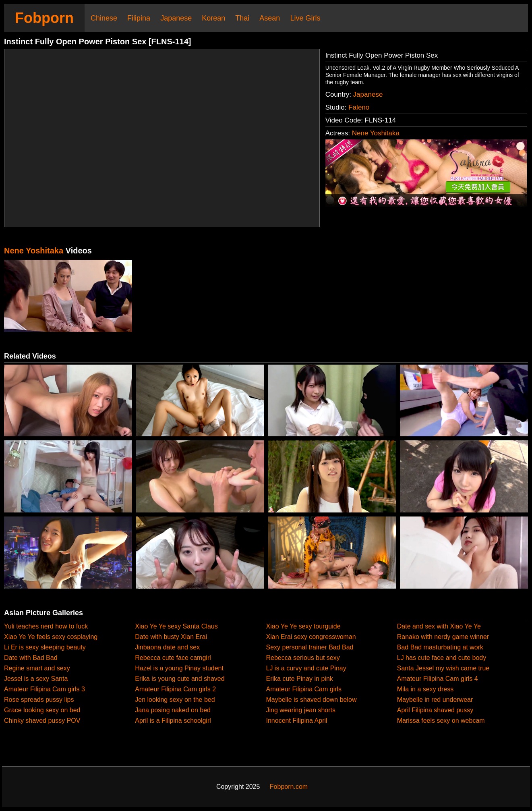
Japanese (176, 18)
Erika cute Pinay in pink (300, 679)
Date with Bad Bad (31, 658)
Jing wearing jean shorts (301, 710)
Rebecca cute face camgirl (173, 658)
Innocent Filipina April (297, 721)
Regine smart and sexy (37, 668)
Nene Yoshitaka (376, 133)
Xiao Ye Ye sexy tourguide (303, 626)
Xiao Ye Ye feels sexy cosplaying (51, 637)
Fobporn (44, 18)
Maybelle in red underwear (435, 700)
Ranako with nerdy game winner (443, 637)
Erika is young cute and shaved (180, 679)
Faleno (359, 107)
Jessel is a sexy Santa (36, 679)
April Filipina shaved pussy (435, 710)
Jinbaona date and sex (167, 647)
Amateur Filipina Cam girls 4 (438, 679)
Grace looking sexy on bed (42, 710)
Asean (270, 18)
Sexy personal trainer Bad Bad (310, 647)
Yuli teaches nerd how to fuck (46, 626)
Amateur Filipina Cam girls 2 (175, 689)
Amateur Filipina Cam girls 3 (45, 689)
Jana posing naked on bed (173, 710)
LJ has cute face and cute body (442, 658)
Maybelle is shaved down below (312, 700)
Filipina (139, 18)
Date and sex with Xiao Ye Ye (439, 626)
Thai (242, 18)
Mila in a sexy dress (425, 689)
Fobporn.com (289, 787)
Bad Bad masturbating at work (440, 647)
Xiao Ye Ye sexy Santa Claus (176, 626)
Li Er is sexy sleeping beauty (45, 647)
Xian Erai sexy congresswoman (311, 637)
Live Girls (305, 18)
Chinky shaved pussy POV (42, 721)
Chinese (104, 18)
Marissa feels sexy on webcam (441, 721)
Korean (213, 18)
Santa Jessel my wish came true (443, 668)
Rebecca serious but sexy (303, 658)
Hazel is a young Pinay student (179, 668)
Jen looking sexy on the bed (175, 700)
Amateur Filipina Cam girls (304, 689)
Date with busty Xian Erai (171, 637)
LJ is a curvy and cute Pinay (306, 668)
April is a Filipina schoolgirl (173, 721)
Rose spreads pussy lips (39, 700)
